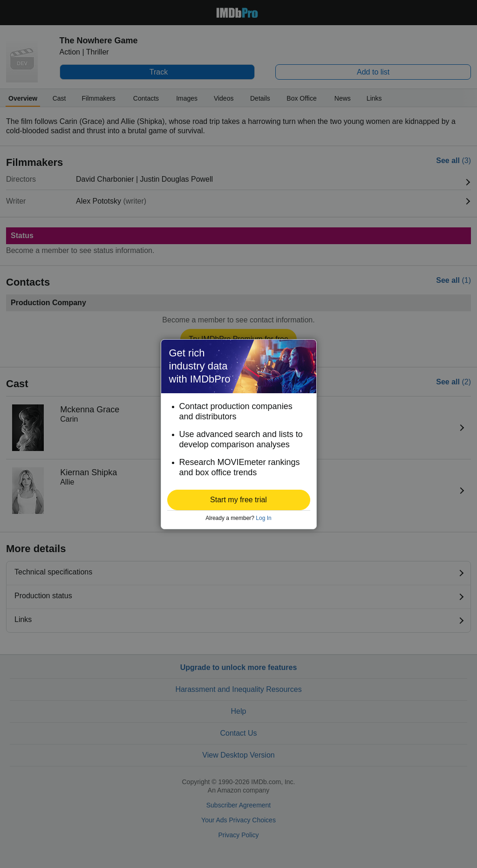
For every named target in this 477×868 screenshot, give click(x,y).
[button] (239, 500)
